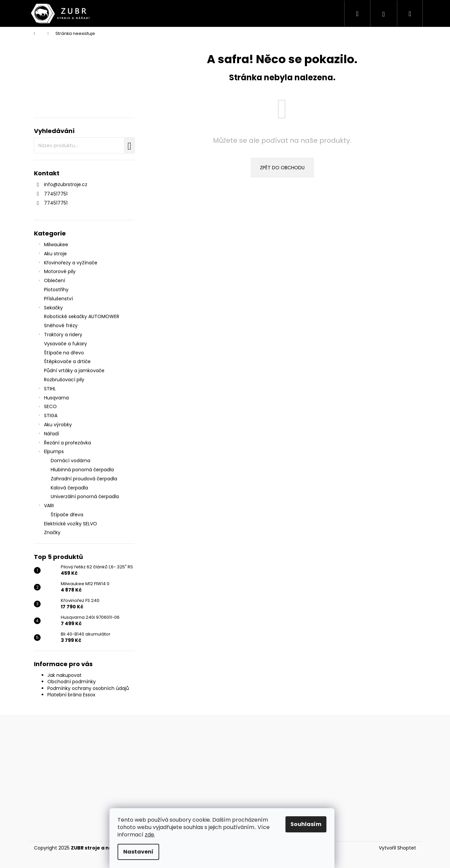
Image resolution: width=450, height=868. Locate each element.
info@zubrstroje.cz (66, 184)
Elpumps (51, 452)
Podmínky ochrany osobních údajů (88, 688)
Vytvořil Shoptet (397, 848)
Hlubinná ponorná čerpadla (82, 470)
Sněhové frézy (61, 325)
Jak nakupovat (64, 675)
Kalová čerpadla (69, 488)
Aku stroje (52, 254)
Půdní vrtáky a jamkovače (75, 371)
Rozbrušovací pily (65, 380)
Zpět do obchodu (282, 168)
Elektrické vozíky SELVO (71, 524)
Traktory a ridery (60, 335)
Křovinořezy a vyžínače (67, 263)
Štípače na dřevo (65, 353)
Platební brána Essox (71, 695)
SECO (47, 407)
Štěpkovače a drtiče (68, 361)
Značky (52, 532)
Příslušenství (59, 299)
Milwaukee (53, 245)
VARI (46, 506)
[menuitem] (111, 13)
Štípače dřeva (67, 515)
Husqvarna (53, 398)
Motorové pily (56, 272)
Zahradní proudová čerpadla (84, 479)
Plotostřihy (57, 290)
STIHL (47, 389)
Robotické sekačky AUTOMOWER (82, 316)
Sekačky (50, 308)
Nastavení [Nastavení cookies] (141, 852)
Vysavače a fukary (66, 344)
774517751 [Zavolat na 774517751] (56, 194)
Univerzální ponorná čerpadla (85, 496)
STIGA (47, 416)
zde (152, 835)
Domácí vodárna (71, 461)
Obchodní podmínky (72, 682)
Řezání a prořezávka (64, 443)
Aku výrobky (55, 425)
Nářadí (48, 434)
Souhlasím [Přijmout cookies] (309, 824)
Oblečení (51, 281)
